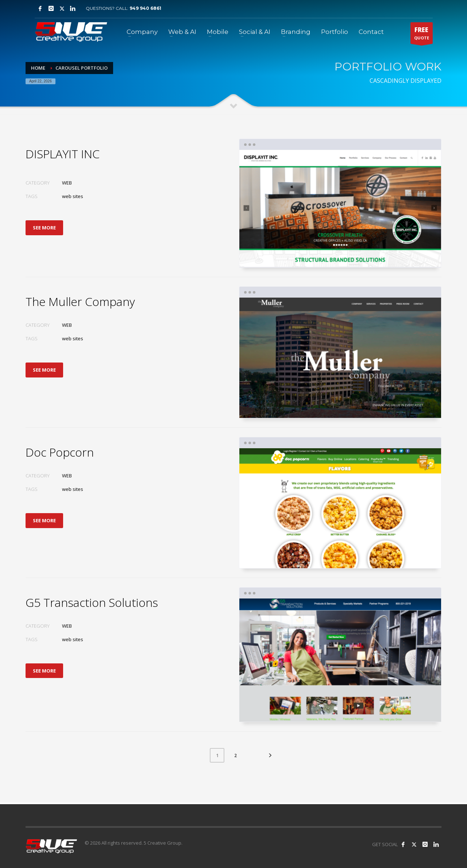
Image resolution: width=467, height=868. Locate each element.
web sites (73, 196)
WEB (67, 183)
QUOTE (422, 35)
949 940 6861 (145, 8)
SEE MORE (44, 228)
